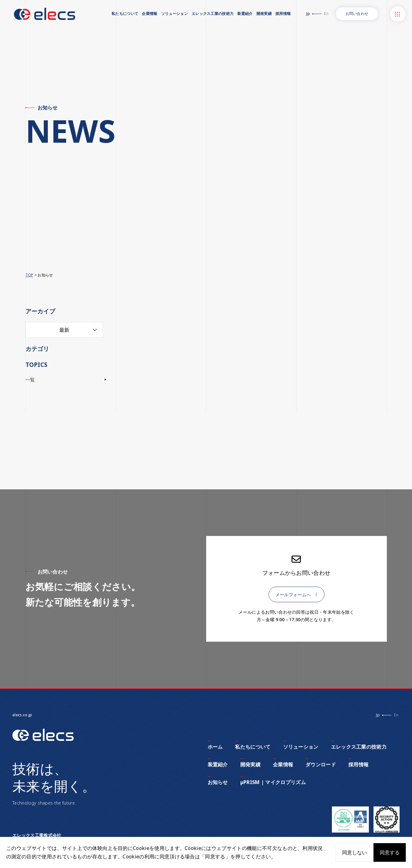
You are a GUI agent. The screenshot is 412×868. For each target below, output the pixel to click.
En (326, 14)
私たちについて (125, 14)
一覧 (31, 380)
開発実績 (264, 14)
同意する (390, 852)
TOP (29, 275)
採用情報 (283, 14)
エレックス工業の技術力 (213, 14)
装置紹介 (245, 14)
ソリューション (174, 14)
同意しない (355, 852)
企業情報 (149, 14)
